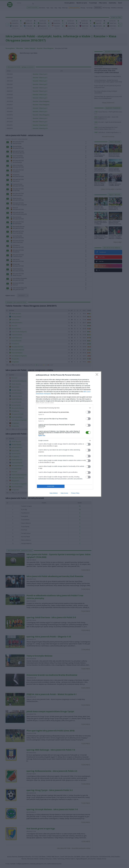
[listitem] (64, 408)
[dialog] (64, 434)
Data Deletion (54, 493)
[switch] (88, 412)
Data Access (64, 493)
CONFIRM (51, 486)
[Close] (98, 375)
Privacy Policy (75, 493)
